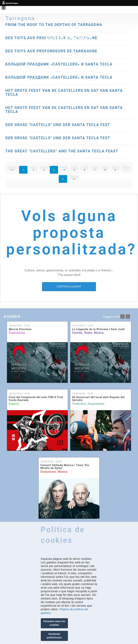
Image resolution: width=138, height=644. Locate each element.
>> (74, 179)
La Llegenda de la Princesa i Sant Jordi (98, 329)
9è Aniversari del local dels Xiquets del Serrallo (98, 399)
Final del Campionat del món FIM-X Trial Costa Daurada (36, 399)
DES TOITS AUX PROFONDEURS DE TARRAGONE (51, 51)
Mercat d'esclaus (20, 329)
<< (12, 170)
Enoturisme (48, 472)
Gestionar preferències (54, 636)
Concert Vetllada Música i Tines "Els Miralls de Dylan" (65, 467)
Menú (5, 5)
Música (99, 333)
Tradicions (79, 404)
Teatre (88, 333)
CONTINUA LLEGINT (69, 286)
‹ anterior (122, 317)
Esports (14, 404)
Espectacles (17, 333)
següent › (128, 317)
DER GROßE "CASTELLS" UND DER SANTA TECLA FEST (58, 125)
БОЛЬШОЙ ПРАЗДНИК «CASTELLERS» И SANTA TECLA (59, 64)
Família (77, 333)
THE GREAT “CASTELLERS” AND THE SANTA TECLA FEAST (62, 151)
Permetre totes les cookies (54, 623)
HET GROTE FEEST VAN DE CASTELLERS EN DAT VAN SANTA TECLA (64, 92)
